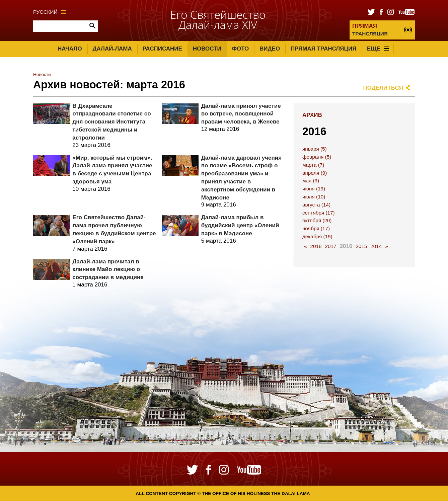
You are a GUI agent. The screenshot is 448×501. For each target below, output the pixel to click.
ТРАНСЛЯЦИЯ (370, 30)
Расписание (162, 49)
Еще (378, 49)
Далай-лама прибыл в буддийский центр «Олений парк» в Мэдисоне (240, 225)
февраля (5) (317, 157)
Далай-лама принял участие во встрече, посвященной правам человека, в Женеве (241, 114)
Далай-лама (112, 49)
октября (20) (317, 220)
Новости (207, 49)
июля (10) (314, 197)
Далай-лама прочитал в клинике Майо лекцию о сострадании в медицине (108, 270)
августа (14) (316, 205)
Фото (240, 49)
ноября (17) (316, 228)
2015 (361, 246)
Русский (50, 12)
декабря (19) (317, 236)
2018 (316, 246)
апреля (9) (315, 173)
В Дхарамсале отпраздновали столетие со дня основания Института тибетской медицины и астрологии (111, 122)
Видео (270, 49)
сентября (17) (319, 213)
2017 (330, 246)
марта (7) (313, 165)
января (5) (315, 149)
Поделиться (383, 88)
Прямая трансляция (323, 49)
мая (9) (311, 181)
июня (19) (314, 189)
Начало (70, 49)
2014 (376, 246)
